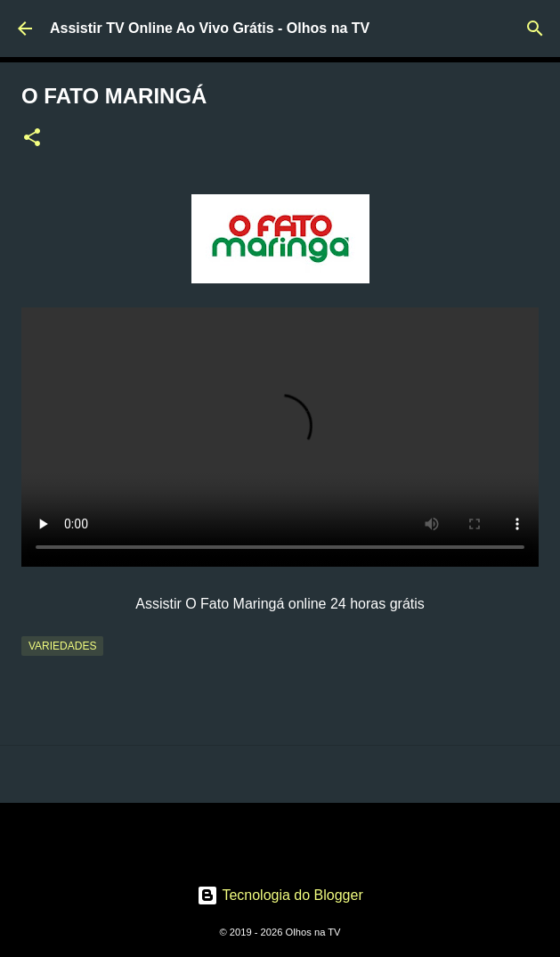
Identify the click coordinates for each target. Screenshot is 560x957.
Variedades (62, 646)
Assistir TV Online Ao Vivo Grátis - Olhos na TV (210, 28)
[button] (32, 139)
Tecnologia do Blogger (280, 895)
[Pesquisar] (535, 29)
